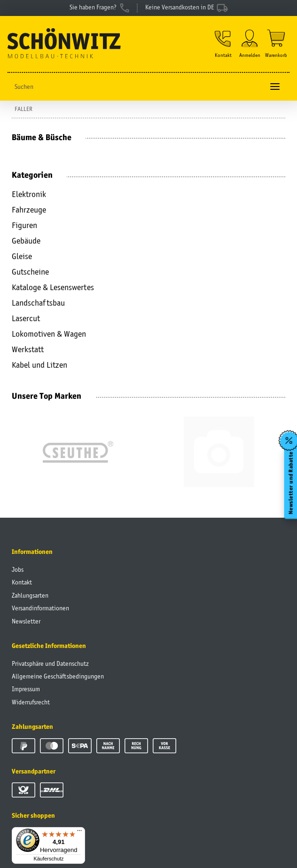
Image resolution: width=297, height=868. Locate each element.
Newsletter (26, 621)
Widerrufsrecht (31, 702)
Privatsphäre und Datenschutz (50, 663)
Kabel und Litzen (39, 365)
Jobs (18, 569)
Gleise (22, 256)
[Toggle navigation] (275, 87)
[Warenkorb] (276, 44)
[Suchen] (136, 87)
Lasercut (26, 318)
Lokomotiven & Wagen (49, 334)
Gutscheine (30, 272)
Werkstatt (28, 349)
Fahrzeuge (29, 210)
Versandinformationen (40, 608)
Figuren (24, 225)
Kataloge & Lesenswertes (53, 287)
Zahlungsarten (30, 595)
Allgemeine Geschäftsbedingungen (58, 676)
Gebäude (26, 241)
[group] (78, 452)
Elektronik (29, 194)
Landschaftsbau (38, 303)
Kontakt (22, 582)
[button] (223, 44)
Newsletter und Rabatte (290, 483)
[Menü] (79, 833)
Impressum (26, 689)
